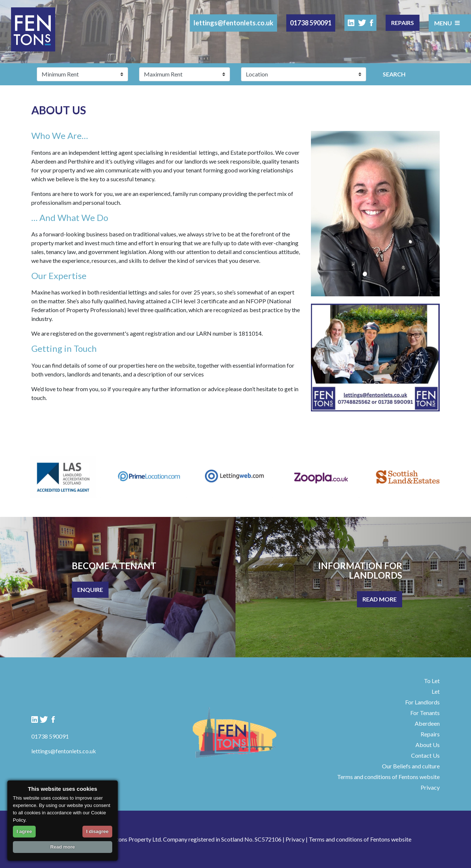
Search (394, 74)
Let (436, 691)
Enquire (90, 590)
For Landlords (422, 702)
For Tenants (425, 713)
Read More (380, 599)
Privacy (430, 787)
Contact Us (425, 755)
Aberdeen (427, 723)
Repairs (403, 23)
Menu (447, 23)
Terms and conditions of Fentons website (388, 777)
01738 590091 (311, 23)
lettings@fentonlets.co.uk (233, 23)
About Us (428, 745)
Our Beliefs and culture (411, 766)
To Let (432, 681)
